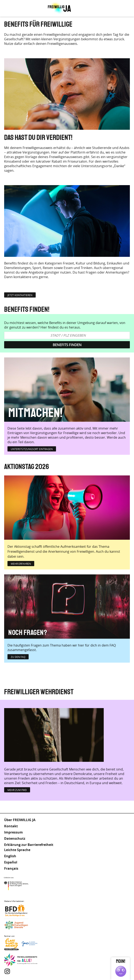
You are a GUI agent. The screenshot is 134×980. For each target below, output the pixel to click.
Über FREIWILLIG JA (20, 820)
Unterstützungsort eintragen (32, 449)
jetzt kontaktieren (20, 295)
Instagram (7, 971)
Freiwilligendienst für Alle (21, 960)
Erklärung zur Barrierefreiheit (29, 845)
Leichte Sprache (115, 8)
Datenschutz (15, 838)
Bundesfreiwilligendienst (21, 910)
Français (11, 868)
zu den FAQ (18, 657)
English (10, 856)
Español (11, 862)
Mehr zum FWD (17, 790)
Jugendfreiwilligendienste (21, 925)
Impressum (13, 832)
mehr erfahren (21, 564)
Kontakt (11, 826)
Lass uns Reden (21, 945)
